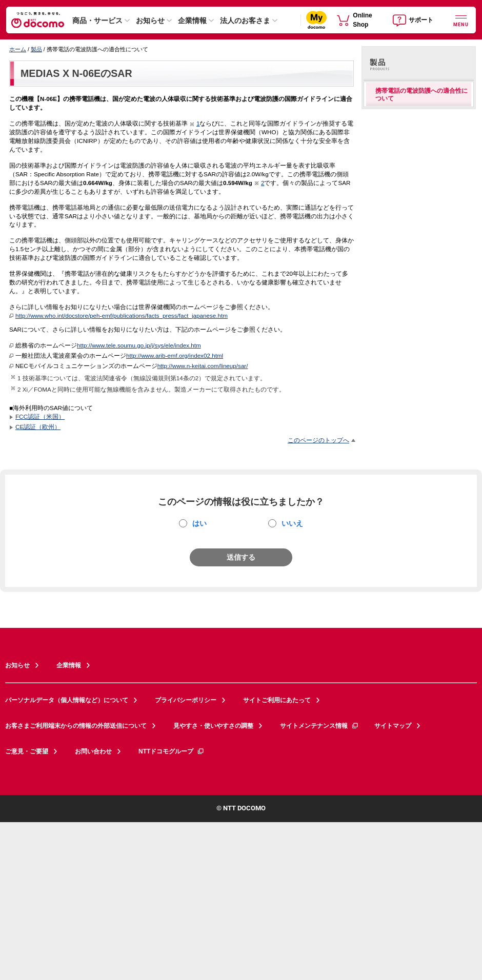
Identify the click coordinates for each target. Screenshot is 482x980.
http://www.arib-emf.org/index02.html (175, 355)
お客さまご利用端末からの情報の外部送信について (76, 726)
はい (199, 523)
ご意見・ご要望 (27, 751)
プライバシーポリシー (186, 700)
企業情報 (192, 21)
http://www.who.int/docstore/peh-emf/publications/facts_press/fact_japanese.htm (122, 315)
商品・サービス (97, 21)
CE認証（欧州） (38, 427)
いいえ (292, 523)
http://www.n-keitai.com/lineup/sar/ (203, 366)
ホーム (18, 49)
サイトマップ (393, 726)
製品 (36, 49)
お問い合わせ (93, 751)
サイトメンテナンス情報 (319, 726)
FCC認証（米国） (40, 416)
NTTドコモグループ (172, 751)
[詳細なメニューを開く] (461, 20)
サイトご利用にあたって (277, 700)
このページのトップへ (318, 440)
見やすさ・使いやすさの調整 (213, 726)
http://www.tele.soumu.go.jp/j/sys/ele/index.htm (139, 345)
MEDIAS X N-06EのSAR (76, 73)
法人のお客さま (245, 21)
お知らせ (150, 21)
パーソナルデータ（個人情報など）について (67, 700)
